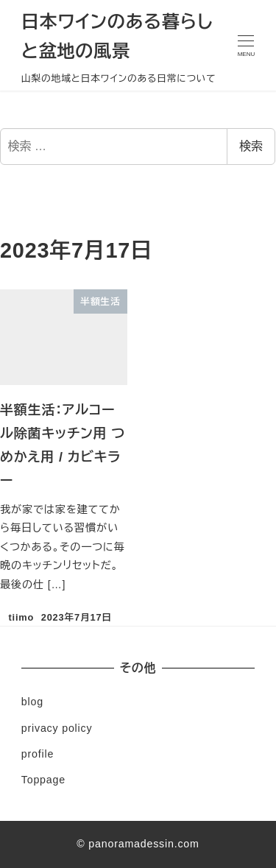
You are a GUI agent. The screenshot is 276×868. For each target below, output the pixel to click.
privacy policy (57, 728)
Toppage (43, 780)
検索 (251, 146)
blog (32, 702)
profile (38, 754)
